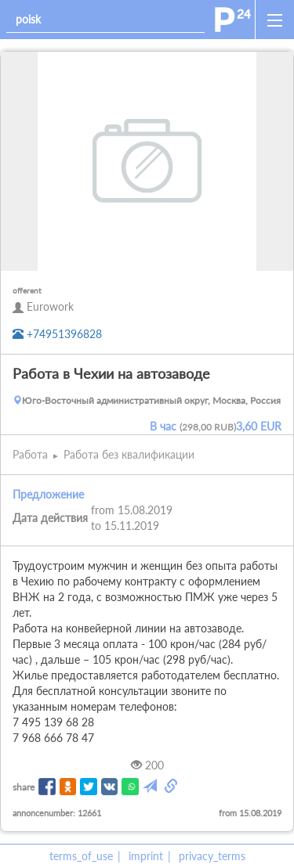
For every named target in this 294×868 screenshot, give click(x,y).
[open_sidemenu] (274, 20)
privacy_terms (212, 856)
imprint (146, 856)
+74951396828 (57, 334)
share (24, 787)
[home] (233, 20)
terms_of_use (81, 856)
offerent (27, 290)
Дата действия (50, 518)
